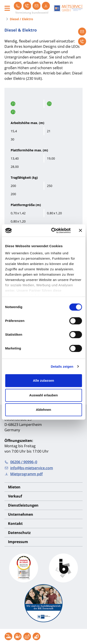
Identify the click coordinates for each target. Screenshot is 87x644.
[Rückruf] (27, 6)
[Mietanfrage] (82, 32)
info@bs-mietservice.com (29, 468)
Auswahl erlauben (43, 395)
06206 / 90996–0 (21, 462)
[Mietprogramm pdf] (46, 6)
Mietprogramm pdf (24, 474)
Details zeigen (62, 366)
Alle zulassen (43, 380)
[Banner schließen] (80, 231)
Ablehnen (43, 410)
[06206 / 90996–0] (18, 6)
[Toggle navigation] (7, 8)
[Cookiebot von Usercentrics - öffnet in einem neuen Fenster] (53, 231)
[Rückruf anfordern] (82, 41)
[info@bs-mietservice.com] (36, 6)
